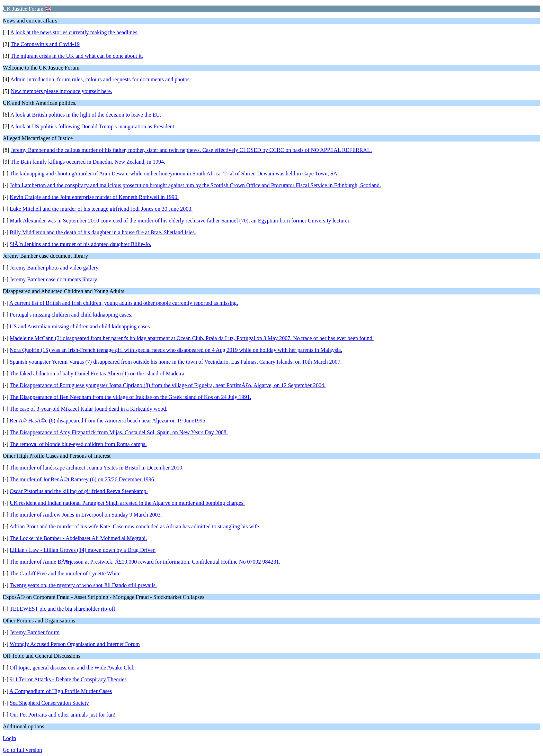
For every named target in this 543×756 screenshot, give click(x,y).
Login (9, 738)
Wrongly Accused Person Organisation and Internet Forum (75, 644)
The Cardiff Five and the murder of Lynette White (65, 573)
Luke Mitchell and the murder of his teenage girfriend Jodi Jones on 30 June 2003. (101, 209)
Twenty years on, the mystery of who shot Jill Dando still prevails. (83, 585)
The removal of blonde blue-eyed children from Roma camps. (78, 444)
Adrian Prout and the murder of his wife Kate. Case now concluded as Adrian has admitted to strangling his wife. (135, 526)
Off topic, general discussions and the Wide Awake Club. (73, 668)
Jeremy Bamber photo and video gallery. (55, 268)
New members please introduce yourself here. (61, 91)
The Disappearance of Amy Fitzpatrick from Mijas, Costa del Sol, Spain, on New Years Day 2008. (119, 432)
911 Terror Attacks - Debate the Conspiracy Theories (68, 679)
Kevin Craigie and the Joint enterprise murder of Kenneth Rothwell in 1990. (94, 197)
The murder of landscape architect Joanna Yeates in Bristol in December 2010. (97, 468)
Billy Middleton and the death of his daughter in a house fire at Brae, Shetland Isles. (103, 232)
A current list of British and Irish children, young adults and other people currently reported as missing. (124, 303)
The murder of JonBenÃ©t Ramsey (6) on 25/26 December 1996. (83, 479)
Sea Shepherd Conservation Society (49, 703)
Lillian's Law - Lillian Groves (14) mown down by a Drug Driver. (83, 550)
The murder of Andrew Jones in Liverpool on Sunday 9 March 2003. (86, 515)
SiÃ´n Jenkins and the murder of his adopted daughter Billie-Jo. (81, 244)
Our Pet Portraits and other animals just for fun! (63, 715)
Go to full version (22, 750)
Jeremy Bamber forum (35, 632)
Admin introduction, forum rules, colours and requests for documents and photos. (101, 79)
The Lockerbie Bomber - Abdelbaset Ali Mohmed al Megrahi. (78, 538)
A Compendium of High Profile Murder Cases (61, 691)
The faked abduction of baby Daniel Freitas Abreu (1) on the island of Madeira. (98, 374)
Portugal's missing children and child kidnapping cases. (71, 315)
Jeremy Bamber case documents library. (54, 279)
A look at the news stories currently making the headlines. (75, 32)
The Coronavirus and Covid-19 (45, 44)
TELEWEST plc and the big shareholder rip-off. (63, 609)
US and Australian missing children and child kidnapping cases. (80, 326)
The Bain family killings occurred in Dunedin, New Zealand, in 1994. (88, 162)
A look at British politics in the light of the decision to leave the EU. (86, 115)
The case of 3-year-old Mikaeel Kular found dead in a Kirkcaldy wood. (89, 409)
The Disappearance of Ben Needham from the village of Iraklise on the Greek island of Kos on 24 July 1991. (131, 397)
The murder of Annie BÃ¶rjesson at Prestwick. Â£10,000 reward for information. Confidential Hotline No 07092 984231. (145, 562)
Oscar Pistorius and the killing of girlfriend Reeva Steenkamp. (79, 491)
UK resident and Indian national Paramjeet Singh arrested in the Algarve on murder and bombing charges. (127, 503)
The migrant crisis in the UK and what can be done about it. (77, 56)
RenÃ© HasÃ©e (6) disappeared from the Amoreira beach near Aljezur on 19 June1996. (108, 421)
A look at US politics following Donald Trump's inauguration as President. (93, 126)
